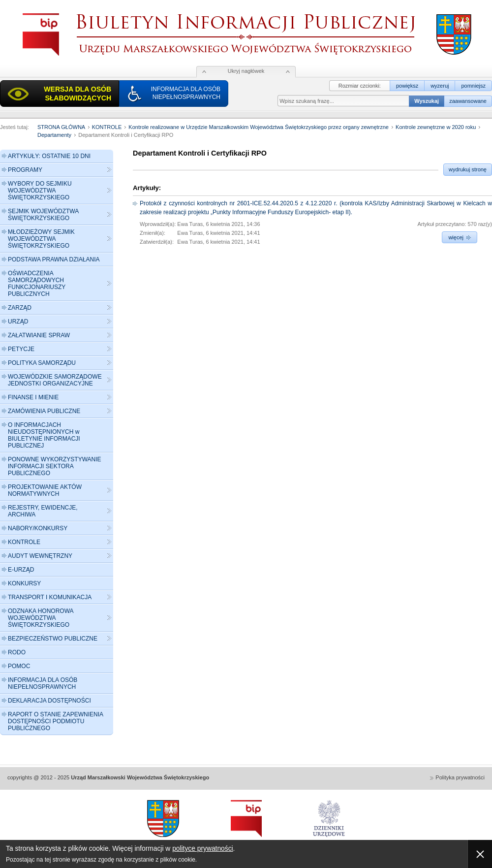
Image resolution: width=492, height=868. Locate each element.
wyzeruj (440, 86)
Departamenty (54, 135)
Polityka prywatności (460, 777)
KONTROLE (107, 127)
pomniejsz (473, 86)
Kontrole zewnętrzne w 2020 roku (436, 127)
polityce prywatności (202, 849)
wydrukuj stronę (468, 169)
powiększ (407, 86)
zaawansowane (468, 101)
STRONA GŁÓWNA (61, 127)
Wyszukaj (427, 101)
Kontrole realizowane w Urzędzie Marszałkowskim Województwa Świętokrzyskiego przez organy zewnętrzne (259, 127)
